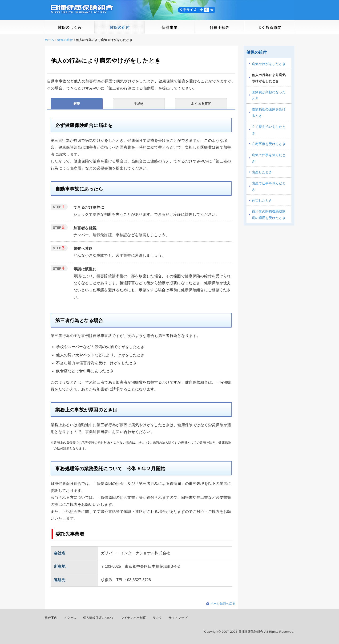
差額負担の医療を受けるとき (269, 112)
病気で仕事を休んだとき (269, 158)
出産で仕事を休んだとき (269, 186)
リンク (157, 618)
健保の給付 (65, 40)
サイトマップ (178, 618)
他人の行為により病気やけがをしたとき (269, 78)
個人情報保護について (99, 618)
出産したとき (262, 172)
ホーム (49, 40)
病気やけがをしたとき (269, 64)
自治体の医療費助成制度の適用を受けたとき (269, 215)
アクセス (70, 618)
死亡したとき (262, 200)
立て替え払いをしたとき (269, 130)
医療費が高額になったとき (269, 95)
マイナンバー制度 (134, 618)
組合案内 (51, 618)
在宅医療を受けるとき (269, 144)
